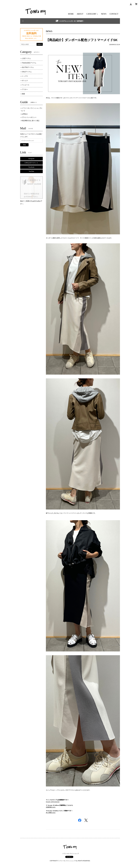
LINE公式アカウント (31, 163)
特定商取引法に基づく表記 (31, 121)
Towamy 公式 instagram (53, 802)
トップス (25, 76)
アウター (25, 89)
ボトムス (25, 80)
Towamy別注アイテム (29, 63)
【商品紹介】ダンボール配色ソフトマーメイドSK (82, 40)
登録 (24, 145)
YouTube (31, 171)
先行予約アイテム (28, 67)
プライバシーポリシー (29, 117)
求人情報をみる (51, 813)
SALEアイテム (27, 72)
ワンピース (26, 85)
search (40, 44)
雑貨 (23, 94)
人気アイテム (26, 58)
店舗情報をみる (51, 807)
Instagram (31, 159)
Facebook (31, 167)
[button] (92, 14)
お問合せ (25, 114)
